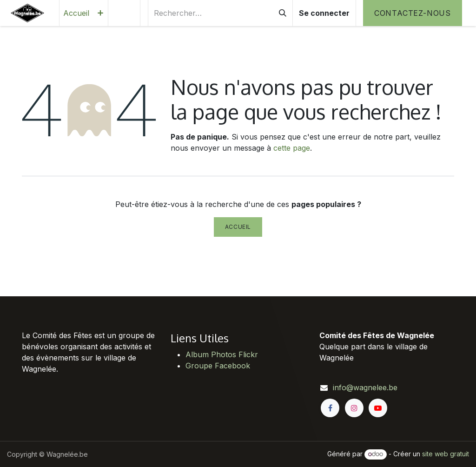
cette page (292, 148)
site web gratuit (446, 454)
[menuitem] (76, 13)
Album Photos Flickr (222, 354)
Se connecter (324, 13)
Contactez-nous (413, 13)
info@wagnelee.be (365, 387)
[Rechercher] (283, 13)
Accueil (238, 227)
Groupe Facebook (218, 366)
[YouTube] (378, 408)
